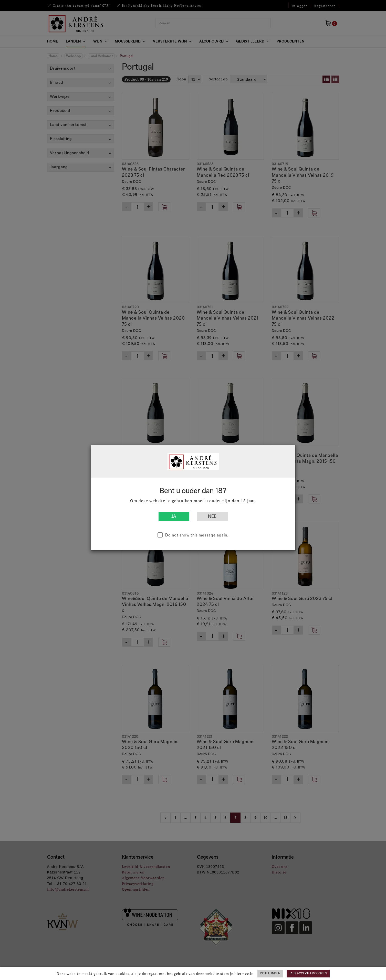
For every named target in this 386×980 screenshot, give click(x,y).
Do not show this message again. (197, 535)
